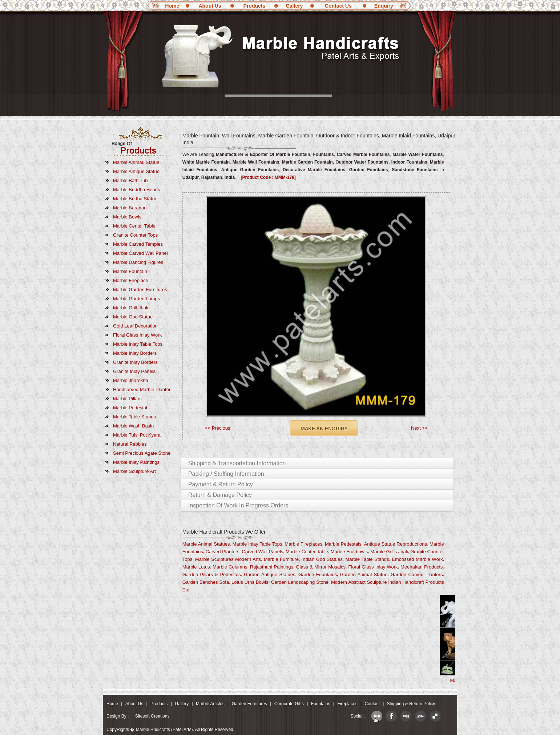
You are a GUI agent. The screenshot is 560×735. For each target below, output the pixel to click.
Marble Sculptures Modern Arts (228, 559)
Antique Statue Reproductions (396, 544)
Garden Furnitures (249, 704)
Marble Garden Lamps (136, 299)
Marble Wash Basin (133, 426)
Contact (372, 704)
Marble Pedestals (343, 544)
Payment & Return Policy (221, 484)
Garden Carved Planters (417, 575)
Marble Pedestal (130, 408)
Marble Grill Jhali (131, 308)
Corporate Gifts (289, 704)
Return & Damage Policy (220, 495)
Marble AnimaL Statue (136, 162)
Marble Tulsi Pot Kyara (137, 435)
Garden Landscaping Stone (300, 582)
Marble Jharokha (131, 380)
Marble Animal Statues (206, 544)
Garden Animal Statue (364, 575)
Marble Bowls (127, 217)
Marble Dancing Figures (138, 262)
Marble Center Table (134, 226)
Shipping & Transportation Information (237, 463)
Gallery (294, 6)
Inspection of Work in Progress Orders (238, 505)
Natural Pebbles (130, 444)
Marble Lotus (196, 567)
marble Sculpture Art (134, 471)
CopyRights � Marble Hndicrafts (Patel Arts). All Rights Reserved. (170, 730)
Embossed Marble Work (417, 559)
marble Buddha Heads (136, 190)
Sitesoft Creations (152, 716)
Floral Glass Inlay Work (137, 335)
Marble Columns (230, 567)
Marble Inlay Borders (135, 353)
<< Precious (217, 428)
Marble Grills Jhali (389, 552)
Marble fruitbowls (349, 552)
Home (172, 6)
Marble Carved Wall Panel (140, 253)
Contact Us (338, 6)
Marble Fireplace (131, 280)
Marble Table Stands (134, 417)
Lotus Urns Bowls (250, 582)
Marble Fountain (130, 271)
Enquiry (384, 6)
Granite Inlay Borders (135, 362)
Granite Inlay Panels (134, 371)
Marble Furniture (281, 559)
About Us (210, 6)
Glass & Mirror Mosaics (321, 567)
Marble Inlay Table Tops (138, 344)
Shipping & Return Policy (411, 704)
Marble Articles (210, 704)
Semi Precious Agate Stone (142, 453)
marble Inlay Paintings (136, 462)
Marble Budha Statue (135, 199)
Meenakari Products (422, 567)
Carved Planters (223, 552)
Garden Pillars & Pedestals (212, 575)
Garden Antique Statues (270, 575)
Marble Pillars (127, 399)
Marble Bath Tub (130, 180)
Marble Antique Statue (136, 171)
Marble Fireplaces (303, 544)
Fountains (321, 704)
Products (255, 6)
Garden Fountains (318, 575)
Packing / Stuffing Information (226, 474)
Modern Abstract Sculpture (359, 582)
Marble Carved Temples (138, 244)
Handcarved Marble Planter (142, 389)
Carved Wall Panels (263, 552)
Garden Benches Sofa (206, 582)
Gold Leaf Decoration (135, 326)
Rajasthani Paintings (272, 567)
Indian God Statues (322, 559)
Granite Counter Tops (135, 235)
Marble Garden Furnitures (140, 290)
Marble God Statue (133, 317)
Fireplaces (347, 704)
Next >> (419, 428)
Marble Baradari (130, 208)
